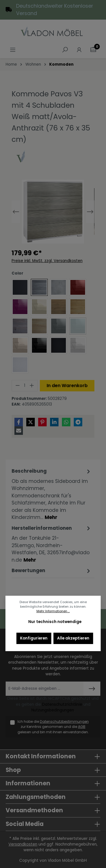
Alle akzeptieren (73, 638)
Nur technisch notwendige (55, 622)
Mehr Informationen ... (53, 611)
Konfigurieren (34, 638)
